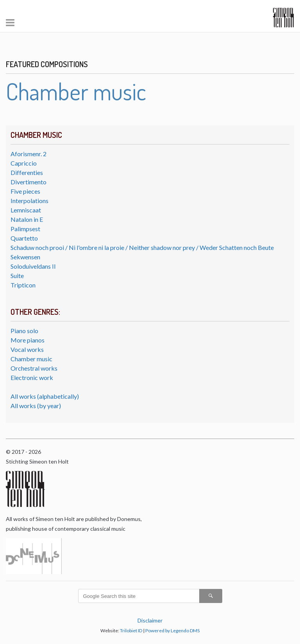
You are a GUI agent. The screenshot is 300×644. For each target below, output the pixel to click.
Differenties (27, 172)
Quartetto (24, 238)
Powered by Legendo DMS (172, 631)
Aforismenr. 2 (29, 154)
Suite (17, 276)
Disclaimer (150, 620)
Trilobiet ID (131, 631)
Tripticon (23, 285)
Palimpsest (25, 229)
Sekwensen (25, 257)
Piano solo (24, 331)
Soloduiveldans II (33, 266)
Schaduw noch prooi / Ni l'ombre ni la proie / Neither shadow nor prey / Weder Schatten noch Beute (142, 247)
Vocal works (27, 349)
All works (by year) (36, 406)
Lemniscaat (26, 210)
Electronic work (32, 377)
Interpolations (29, 201)
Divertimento (29, 182)
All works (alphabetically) (45, 396)
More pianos (28, 340)
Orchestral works (34, 368)
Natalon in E (27, 219)
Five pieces (25, 191)
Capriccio (24, 163)
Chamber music (31, 359)
